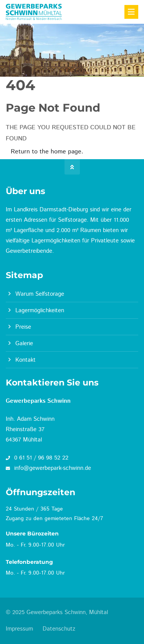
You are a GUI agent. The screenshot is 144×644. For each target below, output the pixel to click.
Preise (23, 327)
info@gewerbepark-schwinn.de (48, 468)
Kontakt (26, 360)
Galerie (24, 343)
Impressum (19, 629)
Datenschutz (59, 629)
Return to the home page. (47, 152)
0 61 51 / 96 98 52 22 (37, 458)
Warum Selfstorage (40, 294)
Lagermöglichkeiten (40, 310)
